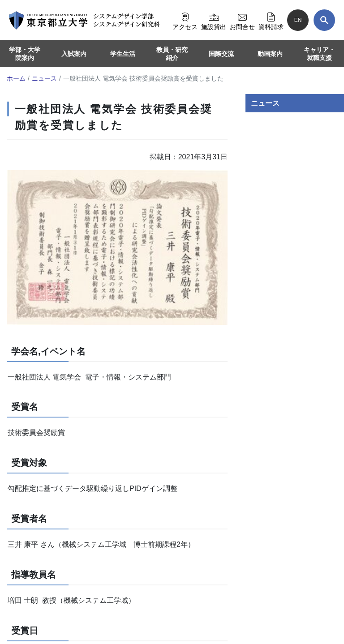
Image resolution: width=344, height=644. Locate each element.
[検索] (324, 20)
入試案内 (74, 54)
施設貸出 (214, 20)
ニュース (265, 103)
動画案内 (270, 54)
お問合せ (242, 20)
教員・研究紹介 (172, 54)
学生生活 (123, 54)
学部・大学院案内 (25, 54)
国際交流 (221, 54)
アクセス (185, 20)
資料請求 (271, 20)
